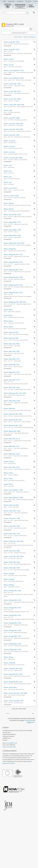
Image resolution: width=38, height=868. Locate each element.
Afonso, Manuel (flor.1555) (12, 215)
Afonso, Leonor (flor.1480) (12, 99)
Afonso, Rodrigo (9, 574)
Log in (35, 1)
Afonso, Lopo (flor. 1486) (12, 118)
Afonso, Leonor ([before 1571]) (14, 70)
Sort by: (16, 37)
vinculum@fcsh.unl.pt (11, 743)
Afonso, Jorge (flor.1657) (11, 50)
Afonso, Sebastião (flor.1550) (13, 668)
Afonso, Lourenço (9, 141)
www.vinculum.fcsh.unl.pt (9, 747)
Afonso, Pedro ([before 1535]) (13, 490)
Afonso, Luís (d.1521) (10, 188)
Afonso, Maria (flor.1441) (12, 365)
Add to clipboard (34, 42)
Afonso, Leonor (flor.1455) (12, 91)
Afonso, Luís (8, 165)
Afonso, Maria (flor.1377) (12, 359)
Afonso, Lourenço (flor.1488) (13, 158)
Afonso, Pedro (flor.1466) (12, 551)
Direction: (26, 37)
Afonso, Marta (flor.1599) (12, 401)
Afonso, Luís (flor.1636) (11, 196)
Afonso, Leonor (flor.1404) (12, 84)
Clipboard (34, 13)
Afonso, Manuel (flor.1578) (12, 230)
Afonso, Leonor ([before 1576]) (14, 78)
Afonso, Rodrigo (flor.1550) (12, 623)
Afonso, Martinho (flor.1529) (13, 425)
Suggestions (20, 1)
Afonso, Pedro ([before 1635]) (13, 498)
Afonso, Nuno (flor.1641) (12, 467)
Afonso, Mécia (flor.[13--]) (12, 439)
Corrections (11, 1)
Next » (33, 713)
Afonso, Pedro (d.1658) (11, 505)
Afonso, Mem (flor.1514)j (12, 454)
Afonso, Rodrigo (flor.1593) (12, 631)
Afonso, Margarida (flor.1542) (13, 285)
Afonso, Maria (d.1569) (11, 332)
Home (4, 1)
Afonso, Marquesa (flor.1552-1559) (15, 393)
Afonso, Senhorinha (10, 687)
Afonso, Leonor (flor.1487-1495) (14, 105)
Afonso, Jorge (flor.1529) (11, 42)
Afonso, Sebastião (10, 663)
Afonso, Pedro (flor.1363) (12, 526)
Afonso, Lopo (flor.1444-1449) (13, 129)
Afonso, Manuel (9, 203)
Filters (5, 19)
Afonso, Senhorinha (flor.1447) (14, 701)
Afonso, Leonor (9, 59)
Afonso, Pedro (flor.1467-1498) (14, 556)
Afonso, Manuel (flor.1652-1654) (14, 243)
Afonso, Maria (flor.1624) (12, 387)
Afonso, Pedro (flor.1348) (12, 518)
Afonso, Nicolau (9, 462)
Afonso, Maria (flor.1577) (12, 380)
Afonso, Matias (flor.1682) (12, 431)
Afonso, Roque (8, 657)
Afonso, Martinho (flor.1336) (13, 414)
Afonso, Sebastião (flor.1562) (13, 674)
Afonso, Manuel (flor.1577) (12, 222)
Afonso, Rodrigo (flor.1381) (12, 591)
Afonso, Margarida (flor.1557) (13, 293)
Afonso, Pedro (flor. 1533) (12, 511)
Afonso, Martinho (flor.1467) (13, 420)
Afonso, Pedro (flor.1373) (12, 534)
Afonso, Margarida (10, 249)
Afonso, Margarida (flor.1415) (13, 255)
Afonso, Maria (8, 310)
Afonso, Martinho (9, 408)
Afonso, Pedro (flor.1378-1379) (14, 541)
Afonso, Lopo (8, 110)
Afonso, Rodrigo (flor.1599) (12, 650)
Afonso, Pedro (8, 473)
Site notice (28, 1)
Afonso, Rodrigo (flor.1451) (12, 608)
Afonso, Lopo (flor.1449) (11, 135)
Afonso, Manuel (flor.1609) (12, 236)
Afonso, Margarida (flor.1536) (13, 277)
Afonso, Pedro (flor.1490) (12, 562)
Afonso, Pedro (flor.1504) (12, 568)
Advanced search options (19, 33)
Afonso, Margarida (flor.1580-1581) (15, 302)
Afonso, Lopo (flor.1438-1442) (13, 124)
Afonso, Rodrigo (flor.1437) (12, 600)
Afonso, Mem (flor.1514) (11, 446)
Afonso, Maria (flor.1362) (12, 344)
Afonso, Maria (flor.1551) (12, 372)
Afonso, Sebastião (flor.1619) (13, 682)
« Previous (8, 713)
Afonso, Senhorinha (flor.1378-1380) (15, 693)
